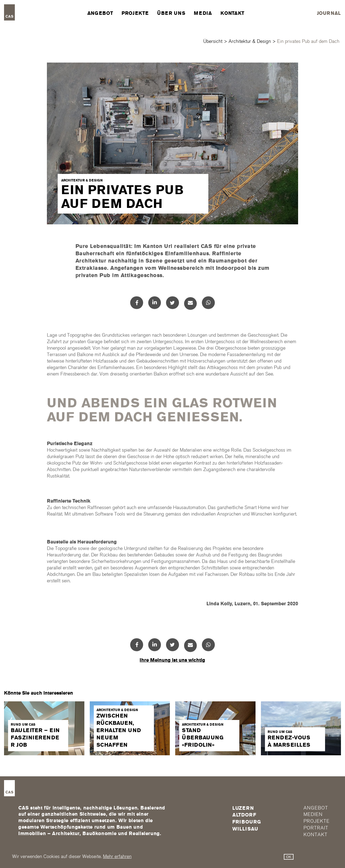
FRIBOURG (247, 822)
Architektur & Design (250, 41)
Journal (329, 13)
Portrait (316, 828)
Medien (313, 814)
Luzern (243, 808)
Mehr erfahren (117, 857)
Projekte (135, 13)
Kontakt (232, 13)
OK (289, 857)
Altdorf (244, 815)
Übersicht (213, 41)
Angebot (100, 13)
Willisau (245, 829)
